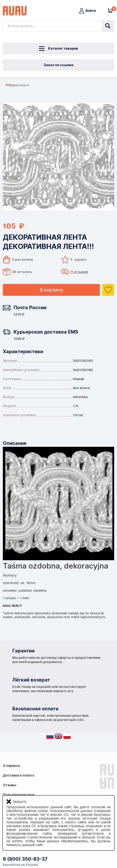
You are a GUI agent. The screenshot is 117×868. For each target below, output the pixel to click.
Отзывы (9, 785)
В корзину (51, 290)
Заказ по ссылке (58, 65)
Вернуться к (19, 85)
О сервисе (11, 766)
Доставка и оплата (18, 775)
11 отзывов (79, 272)
